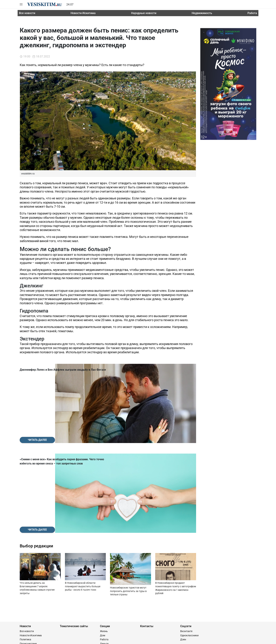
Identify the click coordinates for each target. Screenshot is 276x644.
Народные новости (144, 13)
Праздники (106, 585)
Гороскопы (106, 569)
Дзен (183, 560)
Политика (25, 560)
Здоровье (106, 581)
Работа (252, 13)
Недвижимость (202, 13)
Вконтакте (186, 552)
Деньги (104, 564)
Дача (103, 577)
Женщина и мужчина (112, 573)
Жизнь (104, 552)
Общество (26, 569)
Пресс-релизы (28, 577)
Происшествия (28, 564)
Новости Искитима (83, 13)
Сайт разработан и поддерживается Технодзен (47, 640)
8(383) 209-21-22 (43, 595)
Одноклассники (189, 556)
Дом (103, 556)
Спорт (23, 573)
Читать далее (37, 400)
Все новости (27, 13)
